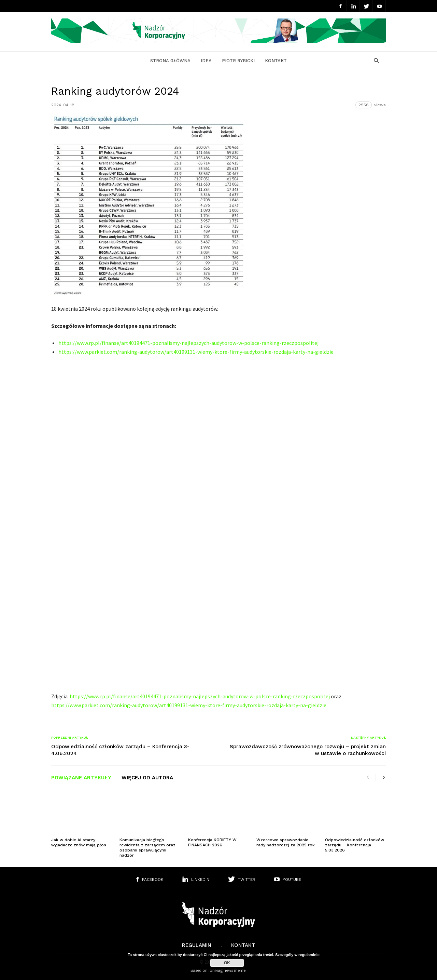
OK (227, 963)
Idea (206, 61)
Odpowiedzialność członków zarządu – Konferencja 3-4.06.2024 (120, 750)
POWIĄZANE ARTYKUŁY (81, 778)
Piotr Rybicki (238, 61)
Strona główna (170, 61)
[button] (375, 60)
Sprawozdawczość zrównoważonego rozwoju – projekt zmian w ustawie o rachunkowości (308, 750)
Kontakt (276, 61)
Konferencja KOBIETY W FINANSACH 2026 (212, 842)
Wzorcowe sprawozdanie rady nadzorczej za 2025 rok (286, 842)
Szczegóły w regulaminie (297, 955)
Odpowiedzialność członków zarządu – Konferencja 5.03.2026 (355, 845)
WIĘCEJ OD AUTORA (147, 778)
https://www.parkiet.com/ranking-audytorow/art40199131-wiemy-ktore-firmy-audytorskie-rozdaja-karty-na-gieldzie (196, 352)
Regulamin (196, 945)
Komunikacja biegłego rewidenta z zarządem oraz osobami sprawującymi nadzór (147, 848)
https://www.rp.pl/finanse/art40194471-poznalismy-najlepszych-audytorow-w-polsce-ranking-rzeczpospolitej (188, 343)
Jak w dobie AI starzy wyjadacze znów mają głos (79, 842)
